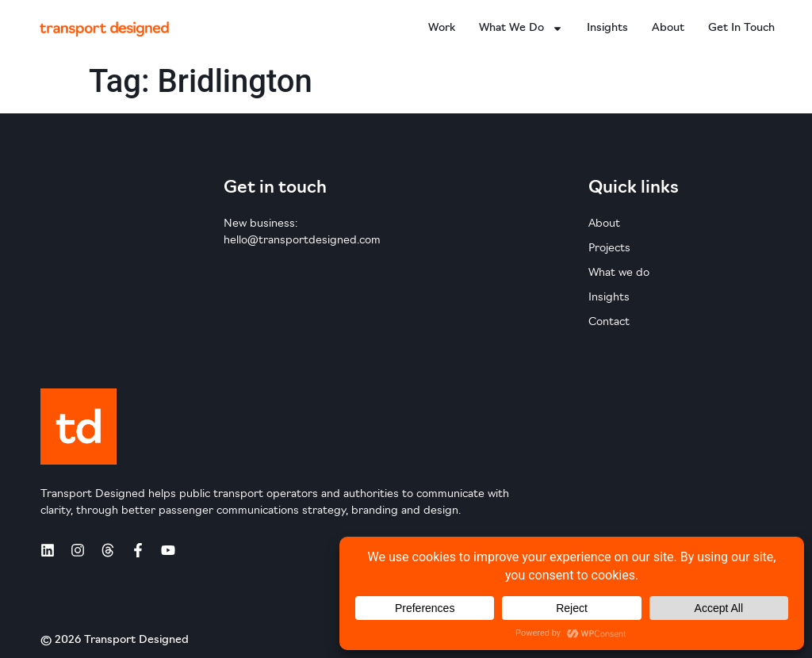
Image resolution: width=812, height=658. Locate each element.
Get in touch (741, 28)
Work (442, 28)
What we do (521, 29)
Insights (607, 28)
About (668, 28)
